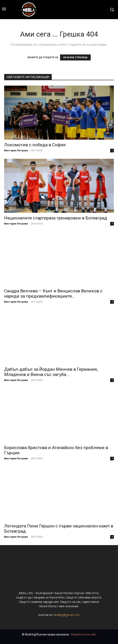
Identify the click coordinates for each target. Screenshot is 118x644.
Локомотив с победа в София (35, 145)
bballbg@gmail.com (67, 615)
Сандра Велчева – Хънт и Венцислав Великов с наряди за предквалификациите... (53, 294)
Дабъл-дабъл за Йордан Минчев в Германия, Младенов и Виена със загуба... (51, 372)
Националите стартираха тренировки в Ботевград (56, 218)
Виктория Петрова (16, 150)
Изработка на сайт (84, 634)
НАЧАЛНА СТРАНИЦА (75, 57)
